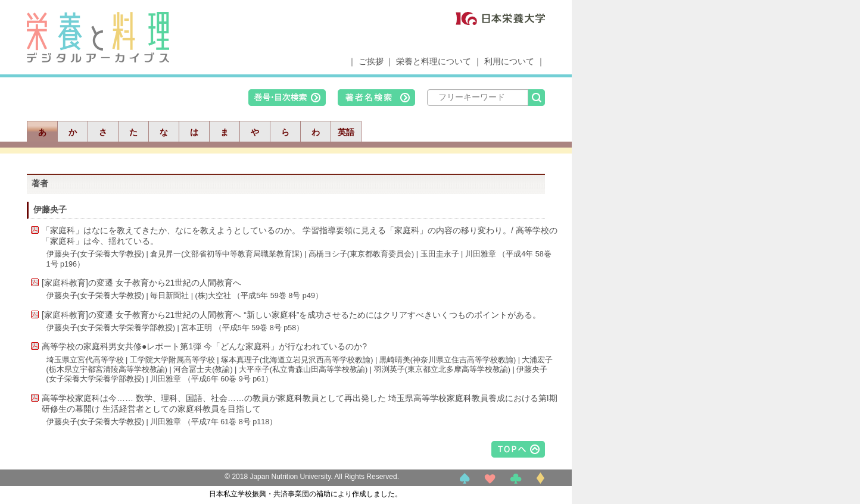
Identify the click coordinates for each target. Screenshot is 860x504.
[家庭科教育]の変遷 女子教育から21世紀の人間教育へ (141, 283)
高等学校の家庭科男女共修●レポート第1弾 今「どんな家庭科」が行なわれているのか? (204, 346)
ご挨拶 (371, 61)
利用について (509, 61)
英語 (346, 132)
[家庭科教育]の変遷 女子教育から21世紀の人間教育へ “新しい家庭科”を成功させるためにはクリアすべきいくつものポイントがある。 (291, 315)
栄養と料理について (434, 61)
